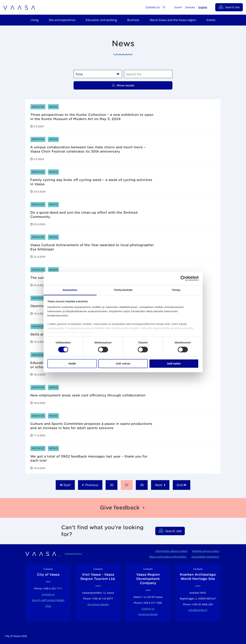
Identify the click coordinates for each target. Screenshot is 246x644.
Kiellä (72, 364)
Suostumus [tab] (70, 290)
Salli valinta (123, 364)
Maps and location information (168, 557)
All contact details (98, 604)
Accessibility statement (205, 557)
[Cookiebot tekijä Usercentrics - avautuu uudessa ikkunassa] (183, 278)
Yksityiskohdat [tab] (123, 290)
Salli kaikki (174, 364)
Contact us (156, 7)
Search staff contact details (48, 600)
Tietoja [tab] (176, 290)
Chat (48, 606)
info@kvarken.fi (198, 610)
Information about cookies (171, 551)
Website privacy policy (206, 551)
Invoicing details (148, 614)
